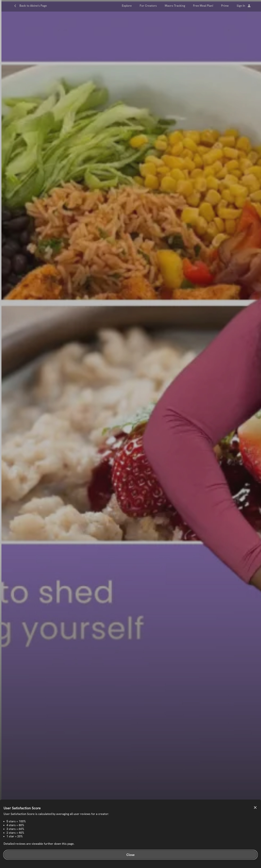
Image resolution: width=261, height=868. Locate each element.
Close (131, 855)
